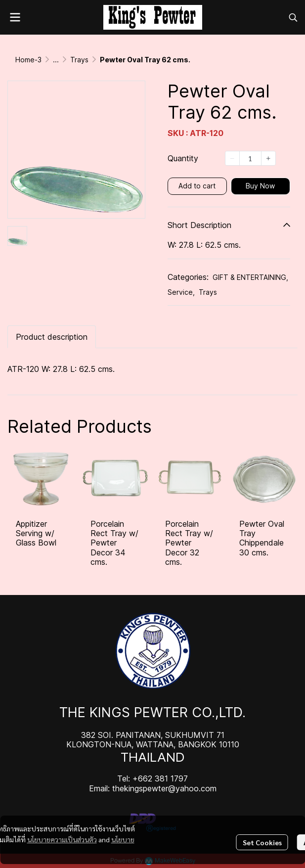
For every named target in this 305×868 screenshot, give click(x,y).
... (56, 60)
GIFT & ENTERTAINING (250, 277)
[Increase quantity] (268, 158)
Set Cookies (262, 842)
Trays (79, 60)
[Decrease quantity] (232, 158)
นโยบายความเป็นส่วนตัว (62, 839)
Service (181, 292)
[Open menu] (15, 17)
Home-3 (28, 60)
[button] (293, 17)
